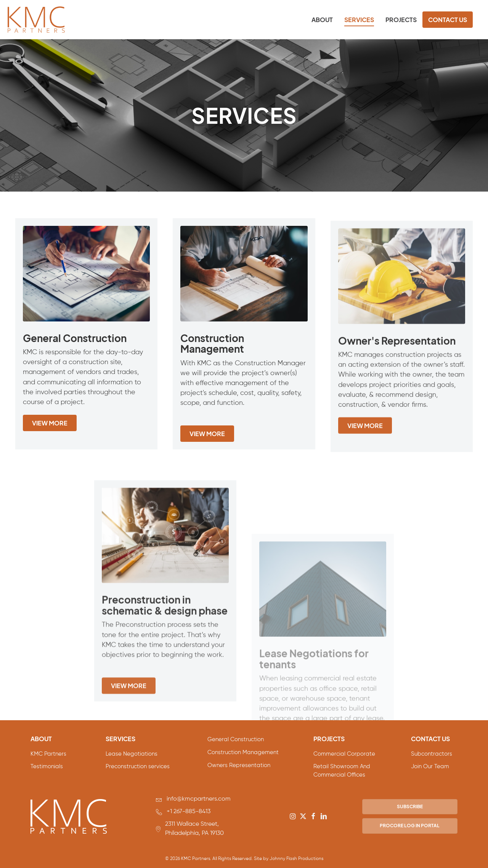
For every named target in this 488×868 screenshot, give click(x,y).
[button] (293, 816)
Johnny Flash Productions (296, 859)
